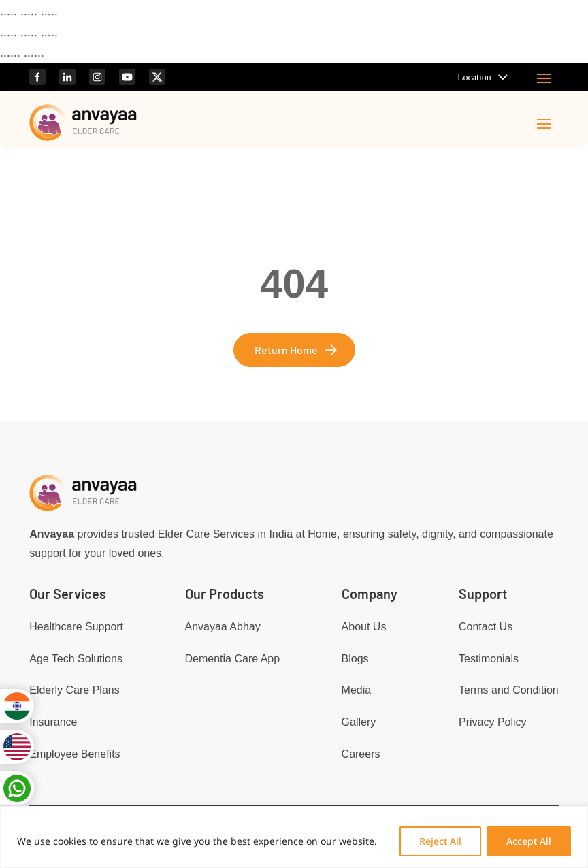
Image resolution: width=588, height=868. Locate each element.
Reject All (440, 841)
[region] (294, 837)
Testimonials (489, 659)
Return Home (286, 350)
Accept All (529, 841)
